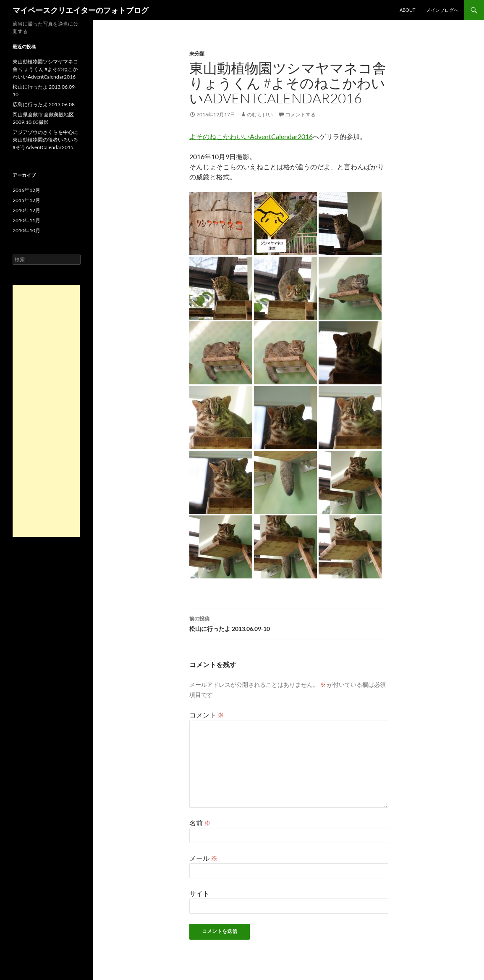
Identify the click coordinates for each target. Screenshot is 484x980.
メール (203, 858)
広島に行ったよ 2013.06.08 (44, 104)
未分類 (197, 54)
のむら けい (260, 114)
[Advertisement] (46, 411)
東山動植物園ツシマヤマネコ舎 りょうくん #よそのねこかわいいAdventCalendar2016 (45, 69)
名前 (200, 823)
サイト (199, 893)
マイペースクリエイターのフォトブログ (81, 10)
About (407, 10)
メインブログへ (442, 10)
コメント (207, 715)
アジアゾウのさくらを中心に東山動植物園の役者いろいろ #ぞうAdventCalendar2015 (45, 140)
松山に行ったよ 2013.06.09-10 (289, 623)
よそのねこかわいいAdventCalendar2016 (251, 136)
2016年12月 (26, 190)
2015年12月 (26, 200)
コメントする (301, 114)
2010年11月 (26, 220)
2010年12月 (26, 210)
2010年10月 (26, 230)
